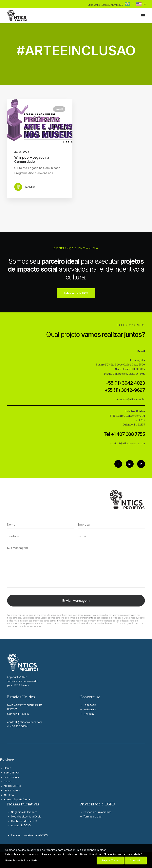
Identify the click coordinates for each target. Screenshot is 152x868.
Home (8, 748)
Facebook (90, 685)
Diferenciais (11, 757)
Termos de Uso (93, 797)
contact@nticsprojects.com (25, 702)
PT (133, 4)
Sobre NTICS (12, 753)
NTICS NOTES (94, 5)
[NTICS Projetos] (17, 16)
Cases (59, 109)
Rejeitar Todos (110, 861)
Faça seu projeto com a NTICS (29, 815)
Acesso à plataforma (17, 780)
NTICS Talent (12, 771)
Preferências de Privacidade (21, 861)
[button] (143, 16)
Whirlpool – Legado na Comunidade (32, 159)
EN (145, 4)
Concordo (136, 861)
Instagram (90, 689)
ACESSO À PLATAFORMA (112, 5)
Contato (9, 775)
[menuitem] (94, 5)
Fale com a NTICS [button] (76, 273)
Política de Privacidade (97, 792)
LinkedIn (89, 694)
